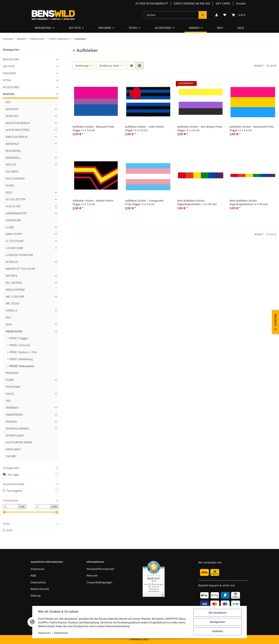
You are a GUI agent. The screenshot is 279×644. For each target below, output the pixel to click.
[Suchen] (171, 15)
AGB (33, 575)
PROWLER (12, 373)
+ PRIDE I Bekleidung (20, 359)
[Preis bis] (43, 507)
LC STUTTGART (15, 241)
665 (8, 102)
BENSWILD (12, 144)
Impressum (38, 569)
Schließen (218, 631)
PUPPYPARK (13, 387)
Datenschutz (38, 582)
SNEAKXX (11, 422)
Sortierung (82, 66)
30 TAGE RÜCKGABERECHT (152, 3)
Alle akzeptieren (217, 613)
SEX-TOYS (9, 66)
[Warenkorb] (239, 15)
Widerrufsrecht (40, 589)
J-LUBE (10, 227)
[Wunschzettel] (225, 15)
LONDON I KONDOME (19, 255)
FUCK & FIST (13, 206)
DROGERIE (9, 73)
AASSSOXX (12, 109)
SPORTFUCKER (15, 435)
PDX (8, 317)
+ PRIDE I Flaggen (18, 338)
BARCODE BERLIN (17, 137)
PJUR (9, 324)
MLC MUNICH (14, 283)
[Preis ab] (11, 507)
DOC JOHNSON (15, 178)
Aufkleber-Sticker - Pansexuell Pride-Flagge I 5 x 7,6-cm (252, 128)
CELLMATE (12, 171)
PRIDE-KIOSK (14, 331)
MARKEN (9, 94)
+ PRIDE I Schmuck (19, 345)
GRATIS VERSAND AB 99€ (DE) (192, 3)
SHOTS (10, 394)
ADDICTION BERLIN (18, 123)
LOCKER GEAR (14, 248)
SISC (8, 401)
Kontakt (241, 3)
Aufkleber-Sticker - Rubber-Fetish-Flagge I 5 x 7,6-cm (93, 202)
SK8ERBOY (12, 408)
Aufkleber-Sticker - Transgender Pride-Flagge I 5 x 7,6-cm (144, 202)
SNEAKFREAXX (14, 415)
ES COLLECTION (15, 199)
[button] (216, 15)
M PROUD (12, 262)
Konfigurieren (217, 622)
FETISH (7, 80)
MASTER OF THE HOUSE (20, 269)
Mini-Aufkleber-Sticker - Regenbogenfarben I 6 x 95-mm (249, 202)
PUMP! (10, 380)
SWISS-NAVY (13, 449)
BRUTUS (11, 164)
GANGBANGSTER (16, 213)
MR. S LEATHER (15, 297)
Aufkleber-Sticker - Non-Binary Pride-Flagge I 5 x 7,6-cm (200, 128)
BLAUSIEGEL (13, 151)
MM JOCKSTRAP (15, 290)
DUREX (10, 185)
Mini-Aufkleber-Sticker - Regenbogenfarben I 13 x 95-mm (197, 202)
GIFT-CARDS (223, 3)
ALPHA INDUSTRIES (18, 130)
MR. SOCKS (13, 303)
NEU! (220, 28)
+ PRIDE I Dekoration (21, 366)
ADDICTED (12, 116)
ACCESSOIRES (11, 87)
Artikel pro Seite (109, 66)
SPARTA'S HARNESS (17, 428)
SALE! (241, 28)
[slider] (4, 512)
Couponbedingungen (99, 582)
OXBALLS (11, 310)
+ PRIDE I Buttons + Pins (22, 352)
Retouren (92, 575)
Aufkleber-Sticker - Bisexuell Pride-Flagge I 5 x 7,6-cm (94, 128)
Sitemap (36, 595)
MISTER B (11, 276)
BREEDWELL (13, 158)
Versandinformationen (100, 569)
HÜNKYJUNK (13, 220)
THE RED (11, 456)
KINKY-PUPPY (14, 234)
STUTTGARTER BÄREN (19, 442)
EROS (9, 192)
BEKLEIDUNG (11, 59)
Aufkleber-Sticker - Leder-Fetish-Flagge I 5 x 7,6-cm (145, 128)
